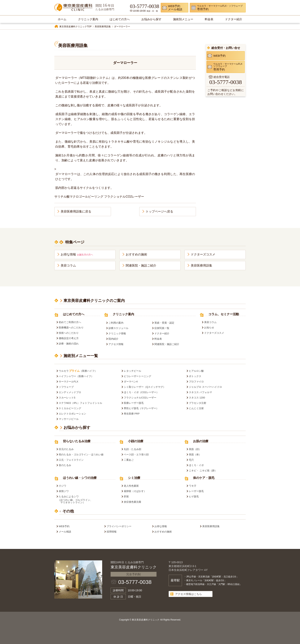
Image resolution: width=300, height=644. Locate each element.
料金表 (158, 339)
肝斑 (126, 497)
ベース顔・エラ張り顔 (136, 455)
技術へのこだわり (69, 333)
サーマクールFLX (68, 382)
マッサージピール (69, 419)
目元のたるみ (66, 449)
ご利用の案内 (116, 323)
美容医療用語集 (103, 27)
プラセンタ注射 (198, 403)
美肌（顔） (195, 449)
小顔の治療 (136, 441)
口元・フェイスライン (71, 460)
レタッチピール (132, 371)
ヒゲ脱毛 (194, 497)
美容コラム (68, 265)
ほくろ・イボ (196, 465)
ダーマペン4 (131, 382)
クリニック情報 (117, 333)
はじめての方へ (74, 314)
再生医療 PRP (132, 414)
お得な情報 (77, 254)
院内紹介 (113, 339)
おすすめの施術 (136, 254)
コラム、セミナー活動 (224, 314)
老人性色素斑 (131, 486)
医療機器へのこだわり (71, 328)
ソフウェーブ (66, 387)
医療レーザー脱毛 (134, 403)
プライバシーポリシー (119, 526)
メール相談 (65, 532)
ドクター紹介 (162, 333)
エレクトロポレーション (72, 414)
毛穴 (191, 460)
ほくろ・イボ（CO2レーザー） (141, 392)
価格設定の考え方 (69, 338)
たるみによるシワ (86, 499)
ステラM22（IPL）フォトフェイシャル (80, 403)
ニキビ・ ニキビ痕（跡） (203, 471)
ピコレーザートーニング (137, 376)
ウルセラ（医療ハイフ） (78, 371)
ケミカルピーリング (70, 408)
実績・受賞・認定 (164, 323)
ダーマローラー (122, 27)
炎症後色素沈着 (132, 502)
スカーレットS (67, 398)
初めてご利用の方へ (70, 322)
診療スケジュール (118, 328)
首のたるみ (65, 465)
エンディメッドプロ (70, 392)
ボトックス (195, 376)
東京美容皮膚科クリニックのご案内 (94, 301)
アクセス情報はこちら (188, 594)
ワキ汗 (193, 486)
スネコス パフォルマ (200, 392)
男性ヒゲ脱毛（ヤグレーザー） (141, 408)
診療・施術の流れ (69, 344)
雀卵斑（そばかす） (135, 491)
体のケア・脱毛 (204, 478)
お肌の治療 (201, 441)
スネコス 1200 (197, 398)
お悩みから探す (77, 427)
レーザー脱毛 (196, 491)
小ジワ (62, 486)
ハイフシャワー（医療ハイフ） (76, 376)
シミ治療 (134, 478)
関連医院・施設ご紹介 (141, 265)
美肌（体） (195, 455)
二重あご (129, 460)
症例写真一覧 (162, 328)
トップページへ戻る (159, 211)
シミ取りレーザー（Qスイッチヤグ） (145, 387)
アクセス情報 (116, 344)
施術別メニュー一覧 (81, 356)
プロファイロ (196, 382)
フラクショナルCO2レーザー (140, 398)
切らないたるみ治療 (77, 441)
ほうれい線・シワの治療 (80, 478)
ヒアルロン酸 (196, 371)
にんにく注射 (196, 408)
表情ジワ (64, 491)
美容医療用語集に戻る (76, 211)
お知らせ (209, 328)
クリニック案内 (123, 314)
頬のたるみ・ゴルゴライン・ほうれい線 (81, 455)
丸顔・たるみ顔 (132, 449)
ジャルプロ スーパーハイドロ (205, 387)
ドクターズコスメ (203, 254)
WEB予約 (64, 526)
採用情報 (112, 532)
